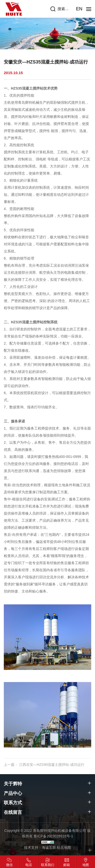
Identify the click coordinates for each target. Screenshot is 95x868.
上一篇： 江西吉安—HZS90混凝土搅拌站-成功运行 (44, 769)
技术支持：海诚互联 (40, 848)
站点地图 (64, 848)
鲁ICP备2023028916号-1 (53, 836)
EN (79, 9)
